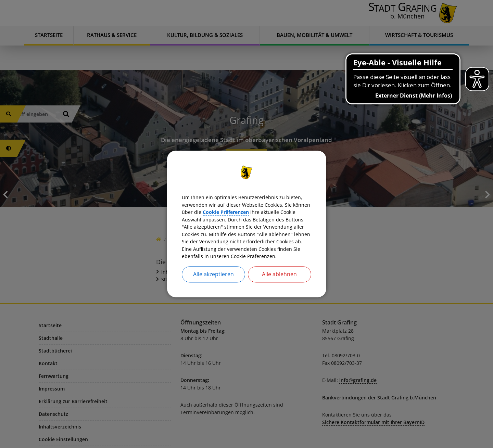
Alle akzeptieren (213, 282)
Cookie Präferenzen (284, 206)
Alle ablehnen (279, 282)
